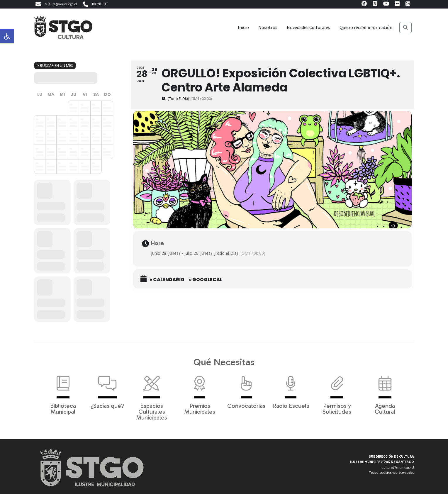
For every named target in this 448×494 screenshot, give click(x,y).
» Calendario (167, 280)
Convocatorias (246, 389)
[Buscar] (405, 28)
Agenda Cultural (385, 392)
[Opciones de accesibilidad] (7, 36)
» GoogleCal (206, 280)
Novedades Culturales (308, 28)
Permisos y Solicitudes (337, 392)
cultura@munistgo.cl (55, 4)
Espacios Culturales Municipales (152, 395)
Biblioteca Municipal (63, 392)
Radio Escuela (291, 389)
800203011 (95, 4)
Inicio (243, 28)
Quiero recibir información (366, 28)
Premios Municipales (200, 392)
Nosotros (268, 28)
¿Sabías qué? (107, 389)
